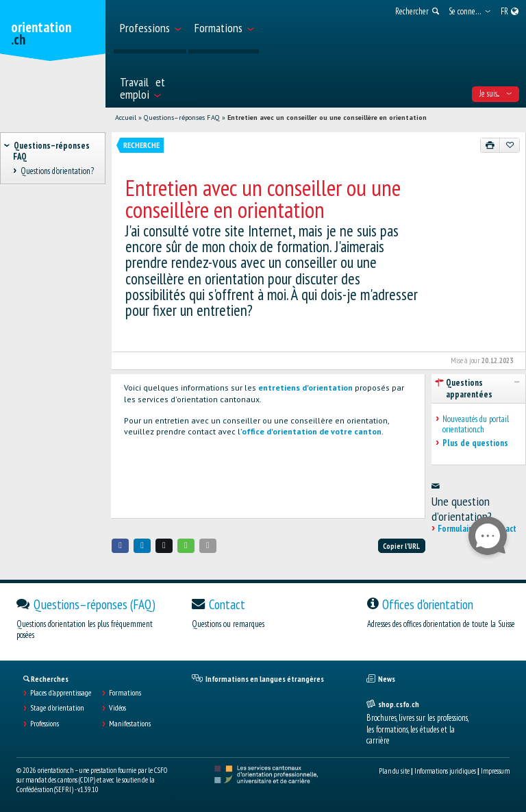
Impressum (495, 771)
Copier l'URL (401, 546)
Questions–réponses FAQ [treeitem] (51, 151)
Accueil (126, 118)
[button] (121, 546)
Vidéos (117, 708)
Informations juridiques (445, 771)
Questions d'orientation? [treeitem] (57, 171)
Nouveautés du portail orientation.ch (476, 425)
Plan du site (394, 771)
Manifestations (130, 724)
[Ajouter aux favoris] (510, 145)
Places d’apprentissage (61, 693)
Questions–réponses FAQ (182, 118)
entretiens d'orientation (305, 387)
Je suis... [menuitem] (496, 94)
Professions (45, 724)
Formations (125, 693)
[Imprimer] (490, 145)
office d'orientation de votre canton (312, 431)
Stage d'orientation (57, 708)
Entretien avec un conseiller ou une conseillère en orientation (327, 118)
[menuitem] (150, 27)
